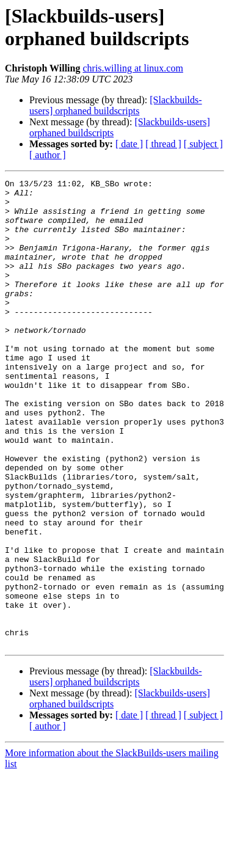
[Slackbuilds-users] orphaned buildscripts (116, 105)
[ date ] (129, 144)
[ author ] (48, 155)
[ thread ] (163, 144)
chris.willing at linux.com (133, 68)
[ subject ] (203, 144)
